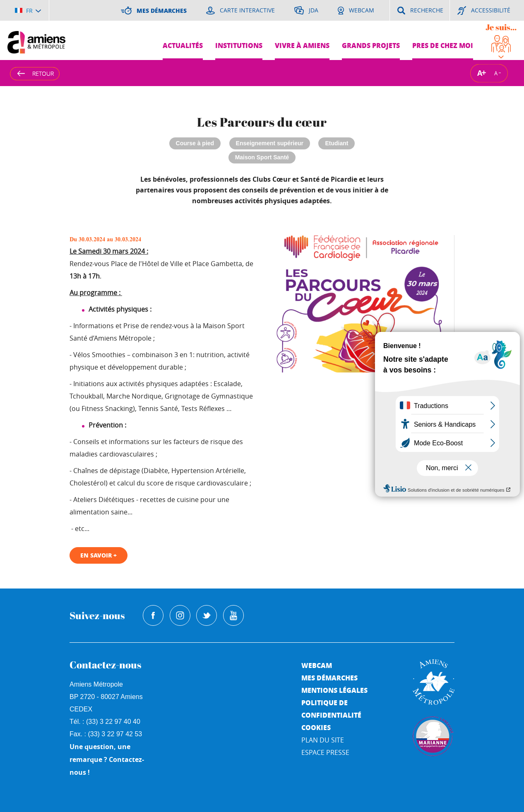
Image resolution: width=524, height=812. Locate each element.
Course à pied (195, 143)
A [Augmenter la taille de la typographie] (480, 73)
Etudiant (337, 143)
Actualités (183, 45)
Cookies (316, 727)
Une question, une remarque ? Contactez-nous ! (107, 759)
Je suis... (501, 27)
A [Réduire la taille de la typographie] (496, 73)
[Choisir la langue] (28, 10)
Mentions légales (334, 690)
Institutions (239, 45)
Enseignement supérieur (270, 143)
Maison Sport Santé (262, 157)
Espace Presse (325, 752)
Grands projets (371, 45)
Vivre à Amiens (302, 45)
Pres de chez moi (443, 45)
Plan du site (323, 740)
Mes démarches (329, 678)
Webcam (317, 665)
